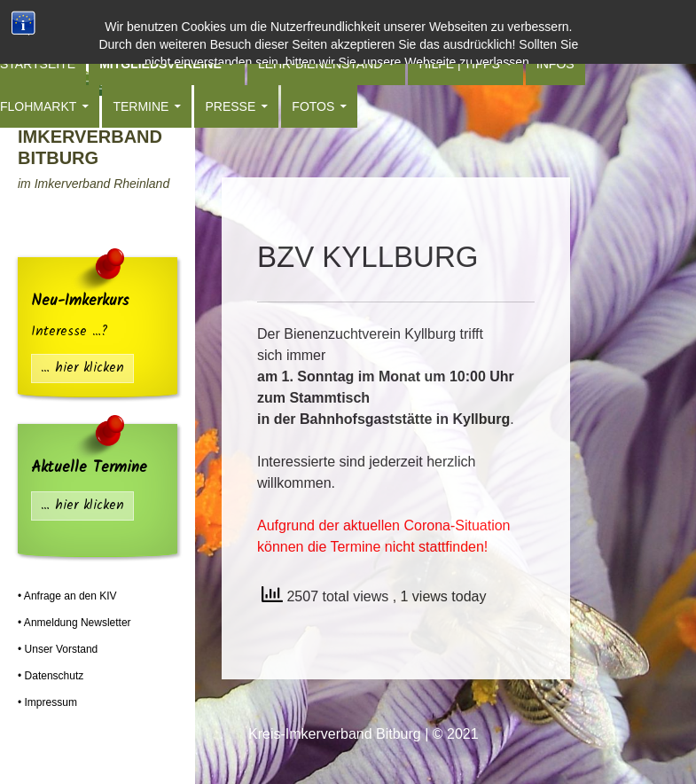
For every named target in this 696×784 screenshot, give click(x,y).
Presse (230, 106)
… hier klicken (82, 368)
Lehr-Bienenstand (321, 64)
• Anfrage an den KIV (67, 596)
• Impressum (47, 702)
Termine (141, 106)
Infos (555, 64)
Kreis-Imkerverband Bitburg (90, 137)
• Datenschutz (51, 676)
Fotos (313, 106)
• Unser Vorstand (58, 649)
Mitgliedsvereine (160, 64)
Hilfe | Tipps (459, 64)
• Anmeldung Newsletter (74, 623)
